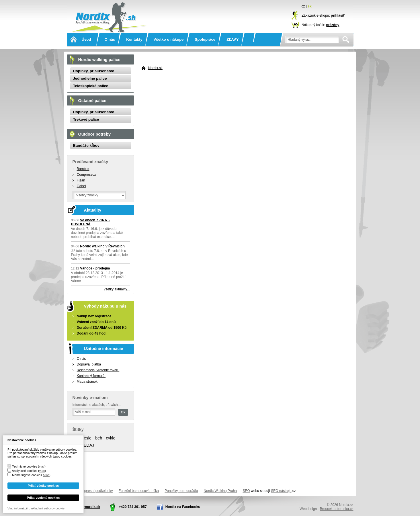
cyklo (111, 438)
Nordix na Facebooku (183, 507)
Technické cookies (25, 466)
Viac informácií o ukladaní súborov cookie (36, 508)
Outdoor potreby (95, 134)
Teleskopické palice (91, 86)
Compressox (86, 175)
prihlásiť (338, 15)
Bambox (83, 169)
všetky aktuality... (117, 289)
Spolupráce (205, 39)
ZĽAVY (233, 39)
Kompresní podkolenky (95, 491)
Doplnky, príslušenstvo (94, 71)
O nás (110, 39)
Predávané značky (90, 162)
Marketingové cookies (27, 475)
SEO (246, 491)
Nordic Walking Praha (220, 491)
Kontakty (134, 39)
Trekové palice (86, 119)
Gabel (81, 186)
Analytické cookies (25, 471)
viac (42, 466)
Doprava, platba (89, 364)
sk (309, 6)
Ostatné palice (92, 101)
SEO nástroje (281, 491)
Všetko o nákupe (169, 39)
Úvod (86, 39)
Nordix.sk (108, 10)
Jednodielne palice (90, 78)
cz (303, 6)
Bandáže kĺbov (86, 145)
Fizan (81, 180)
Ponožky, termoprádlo (181, 491)
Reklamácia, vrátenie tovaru (98, 370)
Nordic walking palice (99, 60)
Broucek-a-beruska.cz (337, 509)
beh (99, 438)
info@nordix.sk (88, 507)
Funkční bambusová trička (139, 491)
